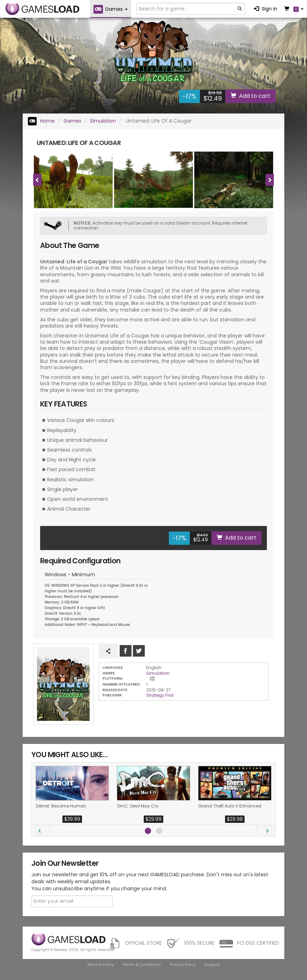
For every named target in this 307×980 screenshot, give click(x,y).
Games (72, 121)
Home (41, 121)
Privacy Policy (183, 965)
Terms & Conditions (142, 965)
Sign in (266, 9)
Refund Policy (101, 965)
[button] (43, 831)
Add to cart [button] (250, 96)
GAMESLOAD (42, 9)
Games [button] (111, 9)
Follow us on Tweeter (139, 651)
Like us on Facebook (126, 651)
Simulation (103, 121)
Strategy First (160, 695)
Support (212, 965)
